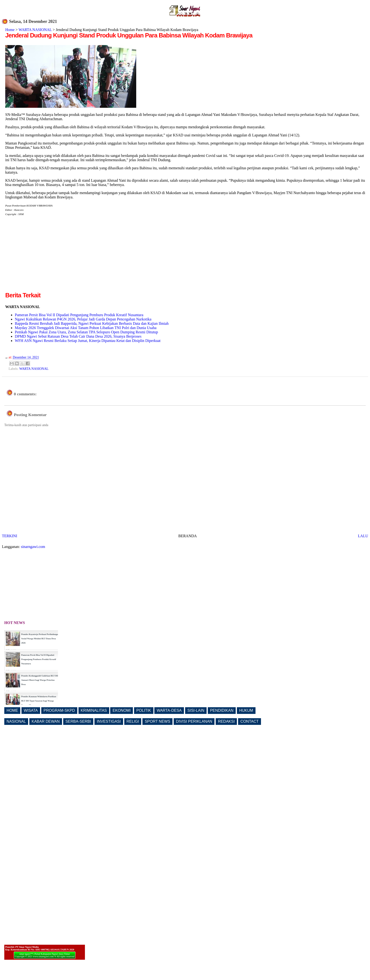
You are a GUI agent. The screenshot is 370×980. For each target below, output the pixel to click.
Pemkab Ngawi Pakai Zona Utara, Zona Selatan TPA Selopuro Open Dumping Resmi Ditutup (86, 332)
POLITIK (144, 710)
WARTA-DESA (169, 710)
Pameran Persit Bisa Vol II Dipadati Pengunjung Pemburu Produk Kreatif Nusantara (79, 315)
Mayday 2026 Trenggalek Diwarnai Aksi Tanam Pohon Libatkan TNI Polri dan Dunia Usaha (86, 328)
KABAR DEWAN (46, 721)
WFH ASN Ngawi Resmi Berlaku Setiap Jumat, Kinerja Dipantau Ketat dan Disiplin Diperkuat (88, 341)
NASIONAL (16, 721)
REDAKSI (226, 721)
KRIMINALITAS (94, 710)
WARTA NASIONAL (35, 30)
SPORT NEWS (158, 721)
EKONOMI (122, 710)
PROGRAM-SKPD (59, 710)
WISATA (31, 710)
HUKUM (246, 710)
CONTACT (250, 721)
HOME (12, 710)
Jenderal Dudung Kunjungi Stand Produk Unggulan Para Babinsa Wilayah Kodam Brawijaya (129, 35)
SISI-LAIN (196, 710)
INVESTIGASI (109, 721)
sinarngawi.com (33, 547)
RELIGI (133, 721)
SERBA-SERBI (78, 721)
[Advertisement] (45, 258)
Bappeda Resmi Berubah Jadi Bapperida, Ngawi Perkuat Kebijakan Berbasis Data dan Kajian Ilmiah (92, 323)
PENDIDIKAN (222, 710)
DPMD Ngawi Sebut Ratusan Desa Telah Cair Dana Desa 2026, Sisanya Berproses (78, 336)
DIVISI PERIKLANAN (194, 721)
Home (10, 30)
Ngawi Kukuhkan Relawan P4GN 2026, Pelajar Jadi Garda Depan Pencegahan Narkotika (83, 319)
